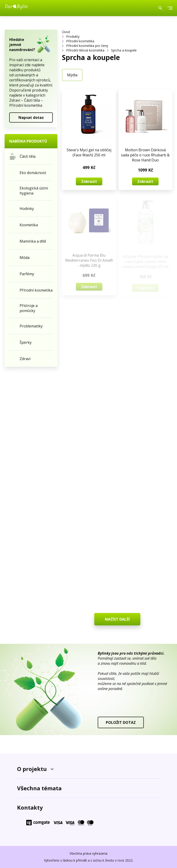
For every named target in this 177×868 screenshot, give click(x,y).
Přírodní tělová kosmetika (85, 50)
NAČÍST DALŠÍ (117, 619)
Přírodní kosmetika (80, 41)
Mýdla (72, 75)
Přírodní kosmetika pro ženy (87, 46)
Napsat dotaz (31, 117)
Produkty (73, 36)
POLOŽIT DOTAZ (121, 722)
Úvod (66, 32)
